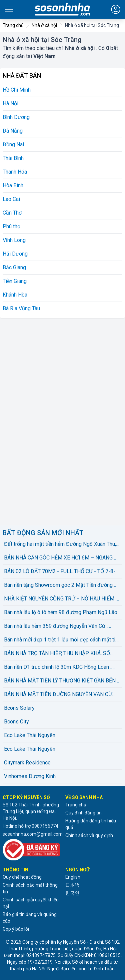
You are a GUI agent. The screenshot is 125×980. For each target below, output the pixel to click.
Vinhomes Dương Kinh (30, 776)
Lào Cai (11, 199)
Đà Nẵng (13, 131)
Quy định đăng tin (83, 813)
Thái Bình (13, 158)
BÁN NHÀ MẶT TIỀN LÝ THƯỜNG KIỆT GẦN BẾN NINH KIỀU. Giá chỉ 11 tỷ (60, 681)
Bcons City (16, 722)
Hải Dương (15, 254)
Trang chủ (76, 805)
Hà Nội (10, 103)
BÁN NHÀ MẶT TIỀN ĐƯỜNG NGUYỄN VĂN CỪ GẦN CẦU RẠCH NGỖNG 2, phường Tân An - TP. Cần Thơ (58, 695)
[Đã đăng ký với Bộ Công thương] (31, 850)
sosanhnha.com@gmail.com (33, 834)
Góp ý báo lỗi (16, 929)
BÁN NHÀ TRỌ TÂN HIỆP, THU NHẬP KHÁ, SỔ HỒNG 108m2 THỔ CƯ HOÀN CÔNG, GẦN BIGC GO (62, 654)
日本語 (72, 885)
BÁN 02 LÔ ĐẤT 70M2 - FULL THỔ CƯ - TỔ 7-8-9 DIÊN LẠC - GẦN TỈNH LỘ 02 (61, 572)
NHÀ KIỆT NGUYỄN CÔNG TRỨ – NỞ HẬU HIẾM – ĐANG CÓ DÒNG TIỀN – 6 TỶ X (61, 599)
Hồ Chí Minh (17, 90)
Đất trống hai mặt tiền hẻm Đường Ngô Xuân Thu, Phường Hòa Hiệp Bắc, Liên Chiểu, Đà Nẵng (60, 544)
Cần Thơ (12, 213)
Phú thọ (11, 226)
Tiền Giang (15, 281)
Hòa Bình (13, 185)
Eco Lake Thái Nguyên (30, 735)
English (73, 877)
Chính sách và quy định (89, 835)
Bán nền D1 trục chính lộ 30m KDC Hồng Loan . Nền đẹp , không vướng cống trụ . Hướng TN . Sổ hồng (59, 667)
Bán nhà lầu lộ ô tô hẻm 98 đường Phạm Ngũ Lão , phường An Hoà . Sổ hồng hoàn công (62, 613)
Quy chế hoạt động (22, 877)
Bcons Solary (19, 708)
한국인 (72, 893)
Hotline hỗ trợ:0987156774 (30, 826)
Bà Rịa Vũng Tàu (21, 308)
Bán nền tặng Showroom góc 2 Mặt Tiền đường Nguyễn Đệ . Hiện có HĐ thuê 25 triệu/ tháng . (58, 585)
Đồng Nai (13, 144)
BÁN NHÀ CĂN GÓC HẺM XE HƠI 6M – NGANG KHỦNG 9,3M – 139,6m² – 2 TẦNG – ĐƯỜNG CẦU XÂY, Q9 (61, 558)
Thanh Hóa (15, 172)
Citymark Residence (27, 763)
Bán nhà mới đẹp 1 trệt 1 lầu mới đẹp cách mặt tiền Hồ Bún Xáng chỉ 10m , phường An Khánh (62, 640)
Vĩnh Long (14, 240)
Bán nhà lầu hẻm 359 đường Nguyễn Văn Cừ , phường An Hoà (56, 626)
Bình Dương (16, 117)
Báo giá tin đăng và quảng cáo (30, 918)
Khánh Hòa (15, 295)
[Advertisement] (53, 421)
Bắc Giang (14, 267)
